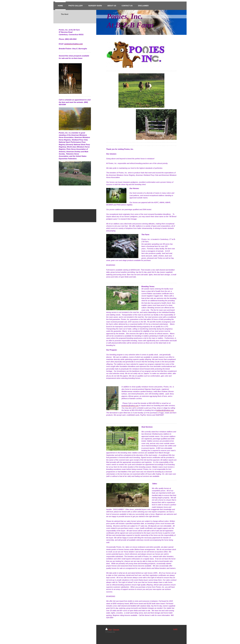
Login (175, 629)
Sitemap (116, 629)
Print (109, 629)
